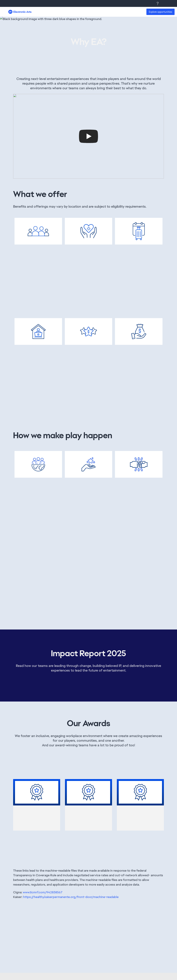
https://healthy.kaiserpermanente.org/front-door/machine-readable (71, 897)
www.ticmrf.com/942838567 (43, 892)
